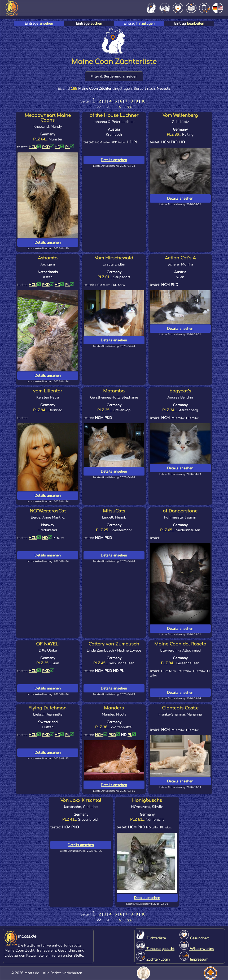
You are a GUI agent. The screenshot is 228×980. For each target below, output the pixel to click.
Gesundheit (194, 938)
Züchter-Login (153, 959)
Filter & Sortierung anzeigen (114, 76)
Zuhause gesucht (155, 949)
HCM (35, 147)
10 (143, 101)
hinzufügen (145, 23)
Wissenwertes (197, 949)
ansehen (46, 23)
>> (129, 107)
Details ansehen (48, 243)
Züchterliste (151, 938)
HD (59, 147)
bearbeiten (196, 23)
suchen (96, 23)
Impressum (194, 959)
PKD (48, 147)
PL (69, 147)
